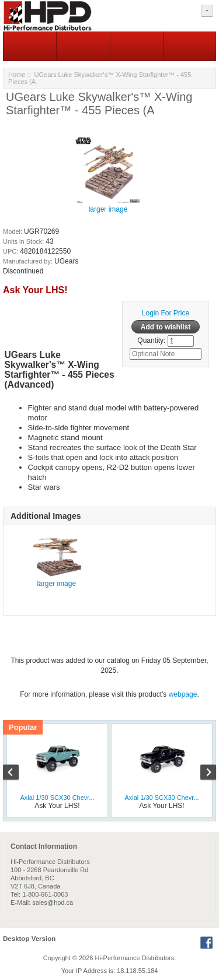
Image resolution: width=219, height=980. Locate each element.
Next (202, 774)
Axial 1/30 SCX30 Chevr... (57, 798)
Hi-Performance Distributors (135, 958)
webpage (183, 694)
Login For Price (166, 313)
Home (17, 75)
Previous (17, 774)
